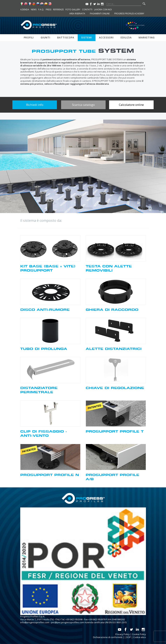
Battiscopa (66, 37)
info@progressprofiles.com (35, 622)
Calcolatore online (131, 105)
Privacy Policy (123, 634)
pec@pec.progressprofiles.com (67, 622)
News (34, 10)
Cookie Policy (139, 634)
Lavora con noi (103, 10)
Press (49, 10)
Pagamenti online (100, 14)
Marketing (147, 37)
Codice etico (140, 637)
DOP (129, 637)
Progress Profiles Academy (129, 14)
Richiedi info (35, 105)
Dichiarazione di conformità (108, 637)
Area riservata (77, 14)
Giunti (45, 37)
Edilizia (126, 37)
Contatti (87, 10)
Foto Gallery (73, 10)
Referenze (58, 10)
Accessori (106, 37)
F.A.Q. (41, 10)
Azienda (25, 10)
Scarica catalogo (83, 105)
